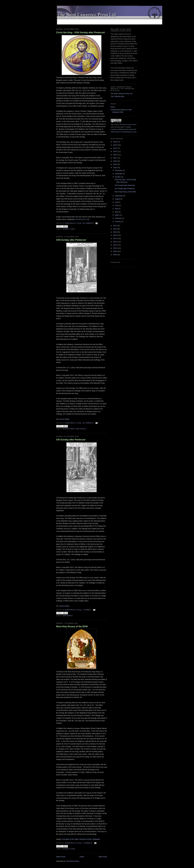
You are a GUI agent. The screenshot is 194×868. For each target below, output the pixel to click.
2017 (115, 226)
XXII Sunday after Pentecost (71, 240)
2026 (115, 142)
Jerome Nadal (64, 419)
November (119, 174)
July (117, 202)
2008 (115, 255)
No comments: (88, 223)
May (117, 209)
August (118, 199)
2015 (115, 232)
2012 (115, 242)
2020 (115, 161)
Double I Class (69, 229)
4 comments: (88, 843)
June (117, 205)
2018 (115, 168)
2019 (115, 164)
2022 (115, 155)
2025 (115, 145)
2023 (115, 151)
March (118, 215)
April (117, 212)
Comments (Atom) (73, 861)
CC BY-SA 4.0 (80, 219)
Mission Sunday (69, 429)
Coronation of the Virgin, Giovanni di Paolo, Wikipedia (81, 839)
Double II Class (69, 849)
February (119, 218)
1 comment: (87, 610)
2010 (115, 248)
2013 (115, 238)
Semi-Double (81, 429)
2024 (115, 148)
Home (82, 857)
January (118, 221)
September (119, 196)
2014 (115, 235)
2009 (115, 251)
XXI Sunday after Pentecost (71, 440)
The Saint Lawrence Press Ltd (121, 94)
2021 (115, 158)
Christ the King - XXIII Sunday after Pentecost (80, 32)
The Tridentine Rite (117, 96)
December (119, 170)
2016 (115, 229)
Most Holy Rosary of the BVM (72, 626)
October (118, 177)
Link (88, 219)
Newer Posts (61, 857)
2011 (115, 245)
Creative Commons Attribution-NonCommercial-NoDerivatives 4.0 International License (124, 129)
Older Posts (103, 857)
